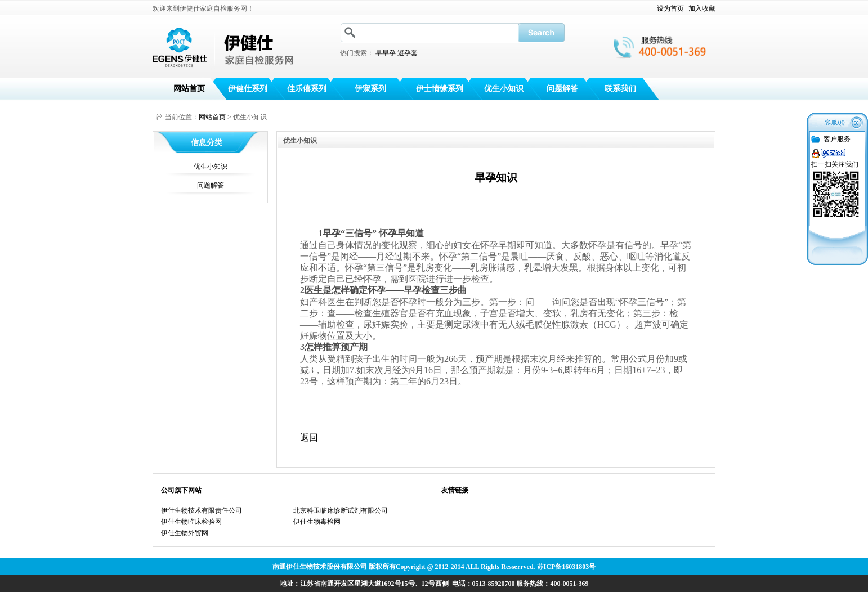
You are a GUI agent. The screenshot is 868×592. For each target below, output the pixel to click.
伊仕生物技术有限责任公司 (202, 510)
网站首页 (189, 89)
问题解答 (562, 89)
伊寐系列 (370, 89)
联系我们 (620, 89)
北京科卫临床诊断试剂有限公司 (341, 510)
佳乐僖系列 (307, 89)
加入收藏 (702, 8)
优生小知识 (504, 89)
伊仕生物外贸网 (185, 533)
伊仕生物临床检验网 (191, 522)
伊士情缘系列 (440, 89)
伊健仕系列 (248, 89)
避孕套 (408, 53)
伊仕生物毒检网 (317, 522)
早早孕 (386, 53)
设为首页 (670, 8)
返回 (309, 438)
